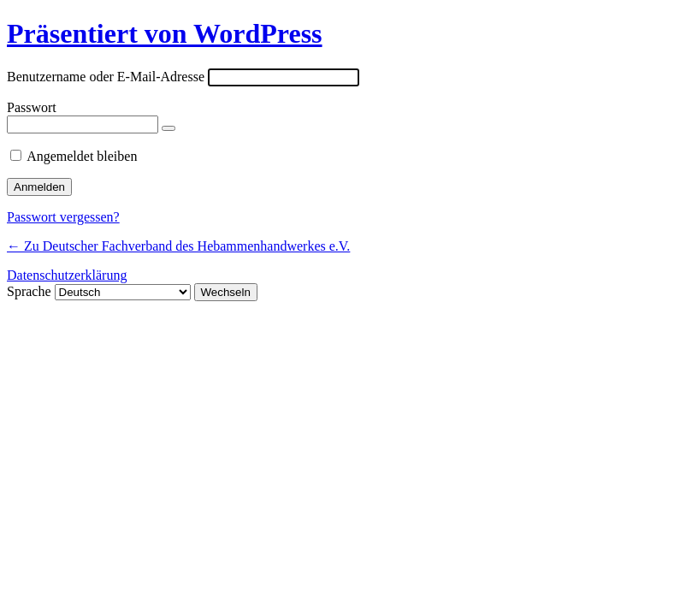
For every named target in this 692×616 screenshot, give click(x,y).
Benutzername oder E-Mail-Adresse (106, 77)
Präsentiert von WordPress (165, 33)
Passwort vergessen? (63, 217)
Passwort (32, 107)
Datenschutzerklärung (67, 275)
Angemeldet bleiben (82, 156)
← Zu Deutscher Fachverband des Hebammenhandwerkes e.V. (178, 246)
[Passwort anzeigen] (169, 128)
